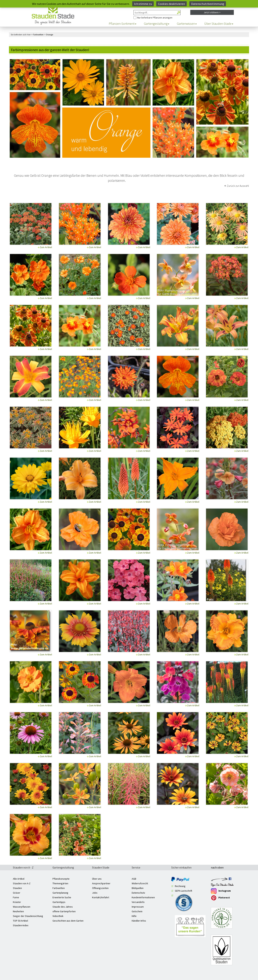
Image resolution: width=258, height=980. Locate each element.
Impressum (138, 907)
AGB (134, 879)
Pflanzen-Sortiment (123, 24)
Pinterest (220, 898)
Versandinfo (138, 902)
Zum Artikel (46, 247)
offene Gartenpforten (64, 911)
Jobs (95, 893)
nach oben (217, 868)
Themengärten (60, 883)
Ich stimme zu (143, 4)
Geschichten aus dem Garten (68, 921)
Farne (16, 897)
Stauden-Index (21, 925)
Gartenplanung (60, 893)
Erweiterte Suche (62, 897)
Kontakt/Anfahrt (101, 897)
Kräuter (17, 902)
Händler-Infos (139, 921)
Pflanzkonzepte (61, 879)
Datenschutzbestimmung (208, 4)
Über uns (97, 879)
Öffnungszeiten (100, 888)
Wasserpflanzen (22, 907)
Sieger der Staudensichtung (28, 916)
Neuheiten (18, 911)
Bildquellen (138, 888)
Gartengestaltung (157, 24)
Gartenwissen (187, 24)
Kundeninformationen (143, 897)
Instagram (221, 891)
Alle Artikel (19, 879)
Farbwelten (59, 888)
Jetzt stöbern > (212, 12)
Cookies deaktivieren (171, 4)
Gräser (17, 893)
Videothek (58, 916)
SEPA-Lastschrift (183, 891)
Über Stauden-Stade (219, 24)
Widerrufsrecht (140, 883)
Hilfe (134, 916)
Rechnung (180, 886)
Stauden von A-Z (22, 883)
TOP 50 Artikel (20, 921)
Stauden (17, 888)
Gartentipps (59, 902)
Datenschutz (138, 893)
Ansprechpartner (101, 883)
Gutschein (137, 911)
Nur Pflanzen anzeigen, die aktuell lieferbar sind (134, 15)
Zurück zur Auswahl (238, 186)
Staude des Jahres (63, 907)
